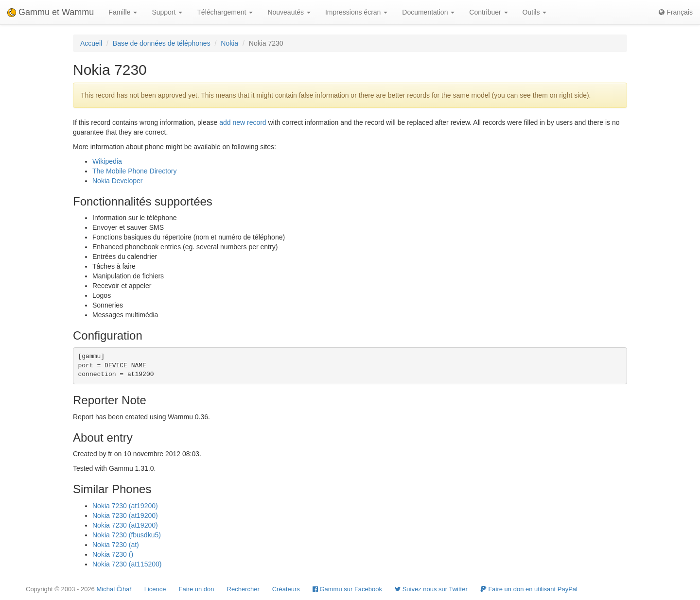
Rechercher (243, 589)
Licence (155, 589)
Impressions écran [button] (356, 12)
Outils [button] (535, 12)
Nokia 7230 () (113, 554)
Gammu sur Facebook (347, 589)
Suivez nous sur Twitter (431, 589)
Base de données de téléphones (162, 43)
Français (676, 12)
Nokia (229, 43)
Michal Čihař (114, 589)
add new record (243, 122)
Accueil (91, 43)
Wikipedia (107, 161)
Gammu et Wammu (51, 12)
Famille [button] (123, 12)
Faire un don (197, 589)
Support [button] (167, 12)
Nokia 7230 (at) (116, 545)
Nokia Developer (118, 181)
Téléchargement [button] (225, 12)
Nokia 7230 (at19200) (125, 506)
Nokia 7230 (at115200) (127, 564)
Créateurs (286, 589)
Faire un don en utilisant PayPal (529, 589)
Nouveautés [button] (289, 12)
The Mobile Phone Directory (135, 171)
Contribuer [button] (488, 12)
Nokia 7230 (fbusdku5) (127, 535)
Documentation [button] (428, 12)
